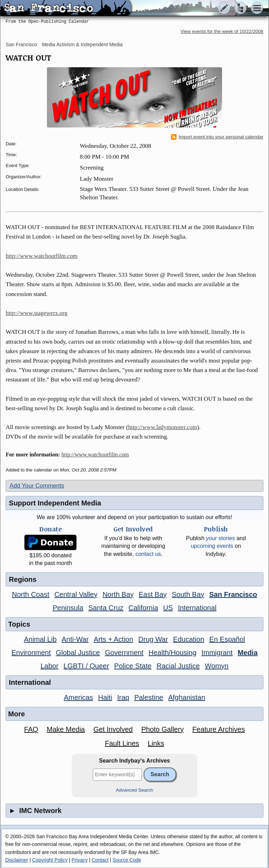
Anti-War (75, 639)
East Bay (153, 594)
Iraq (123, 697)
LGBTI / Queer (86, 666)
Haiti (105, 697)
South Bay (188, 594)
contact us (148, 554)
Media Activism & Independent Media (82, 44)
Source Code (127, 860)
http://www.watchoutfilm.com (42, 256)
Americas (78, 697)
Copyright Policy (50, 860)
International (197, 608)
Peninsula (68, 608)
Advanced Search (135, 790)
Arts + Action (114, 639)
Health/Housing (173, 653)
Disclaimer (17, 860)
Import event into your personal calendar (217, 137)
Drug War (153, 639)
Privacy (80, 860)
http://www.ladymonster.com (163, 427)
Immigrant (217, 653)
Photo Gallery (162, 729)
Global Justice (78, 653)
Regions (23, 579)
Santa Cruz (106, 608)
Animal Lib (40, 639)
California (143, 608)
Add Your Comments (37, 486)
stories (220, 538)
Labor (50, 666)
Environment (31, 653)
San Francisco (21, 44)
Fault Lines (122, 743)
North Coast (31, 594)
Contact (100, 860)
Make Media (66, 729)
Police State (133, 666)
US (168, 608)
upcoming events (212, 546)
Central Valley (76, 594)
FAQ (31, 729)
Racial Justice (178, 666)
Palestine (149, 697)
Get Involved (113, 729)
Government (124, 653)
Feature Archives (219, 729)
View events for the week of (222, 31)
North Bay (118, 594)
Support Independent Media (55, 503)
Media (248, 653)
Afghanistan (187, 697)
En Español (227, 639)
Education (189, 639)
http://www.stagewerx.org (36, 313)
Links (156, 743)
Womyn (217, 666)
